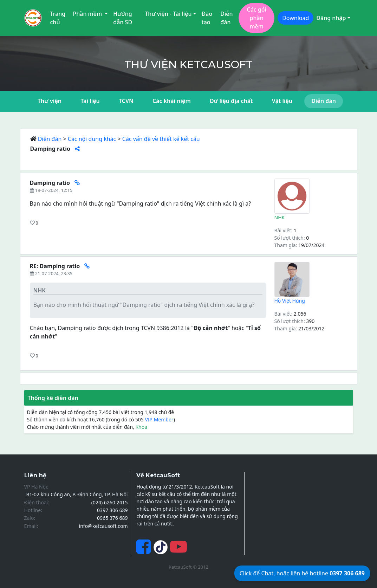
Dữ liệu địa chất (231, 101)
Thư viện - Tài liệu (168, 14)
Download (295, 18)
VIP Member (159, 419)
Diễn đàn (226, 18)
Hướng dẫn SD (123, 18)
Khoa (141, 427)
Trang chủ (58, 18)
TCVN (126, 101)
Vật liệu (282, 101)
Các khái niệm (172, 101)
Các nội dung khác (92, 139)
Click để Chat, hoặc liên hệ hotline (302, 573)
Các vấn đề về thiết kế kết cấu (161, 139)
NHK (280, 217)
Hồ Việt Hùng (290, 301)
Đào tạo (207, 18)
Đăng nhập (331, 18)
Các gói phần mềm (256, 18)
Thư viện (50, 101)
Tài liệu (90, 101)
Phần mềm (88, 14)
